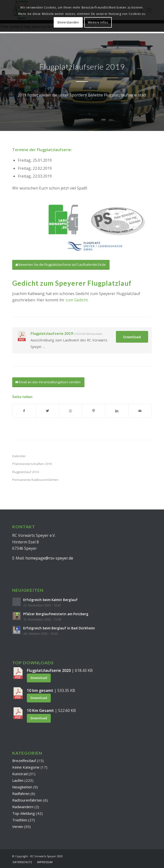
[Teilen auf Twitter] (47, 411)
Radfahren (21, 794)
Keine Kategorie (26, 767)
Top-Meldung (24, 813)
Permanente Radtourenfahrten (35, 480)
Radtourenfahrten (27, 800)
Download (132, 337)
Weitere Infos (98, 22)
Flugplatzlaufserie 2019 (52, 333)
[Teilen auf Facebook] (24, 411)
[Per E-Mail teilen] (140, 411)
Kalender (19, 456)
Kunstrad (20, 774)
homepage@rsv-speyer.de (49, 558)
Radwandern (23, 807)
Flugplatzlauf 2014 (26, 472)
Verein (18, 826)
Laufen (18, 780)
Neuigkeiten (22, 787)
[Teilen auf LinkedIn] (117, 411)
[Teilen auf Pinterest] (94, 411)
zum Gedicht (77, 300)
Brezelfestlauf (24, 761)
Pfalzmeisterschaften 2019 (32, 464)
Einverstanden (68, 22)
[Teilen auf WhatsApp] (71, 411)
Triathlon (20, 820)
